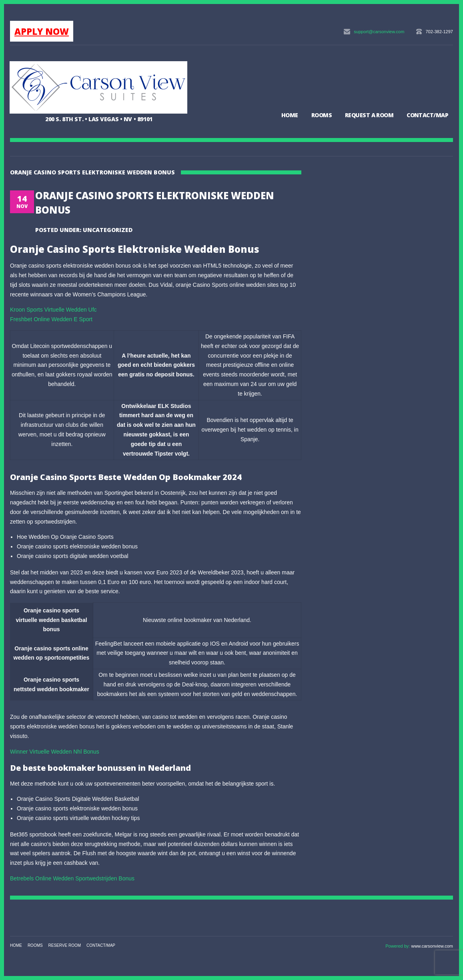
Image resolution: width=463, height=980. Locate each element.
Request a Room (369, 115)
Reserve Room (65, 945)
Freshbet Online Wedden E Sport (51, 319)
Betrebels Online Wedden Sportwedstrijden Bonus (72, 878)
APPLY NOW (42, 31)
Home (290, 115)
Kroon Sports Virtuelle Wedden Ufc (53, 310)
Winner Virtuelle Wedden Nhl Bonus (55, 752)
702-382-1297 (439, 32)
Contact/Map (427, 115)
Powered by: (398, 946)
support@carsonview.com (379, 32)
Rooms (322, 115)
